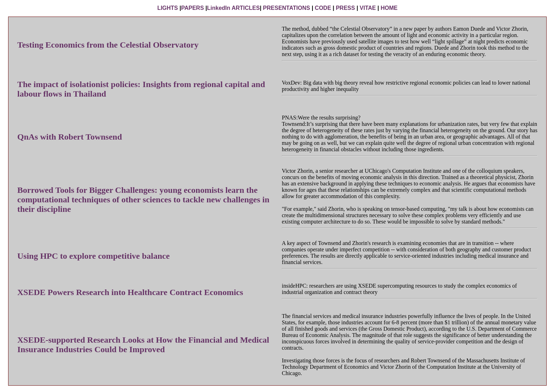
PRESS (345, 8)
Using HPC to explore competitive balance (93, 256)
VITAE (368, 8)
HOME (389, 8)
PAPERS (192, 8)
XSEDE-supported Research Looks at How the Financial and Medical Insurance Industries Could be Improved (143, 345)
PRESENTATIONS (287, 8)
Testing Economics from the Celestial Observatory (108, 45)
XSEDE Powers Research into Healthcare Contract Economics (130, 292)
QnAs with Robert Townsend (70, 137)
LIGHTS (168, 8)
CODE (323, 8)
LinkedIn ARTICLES (233, 8)
